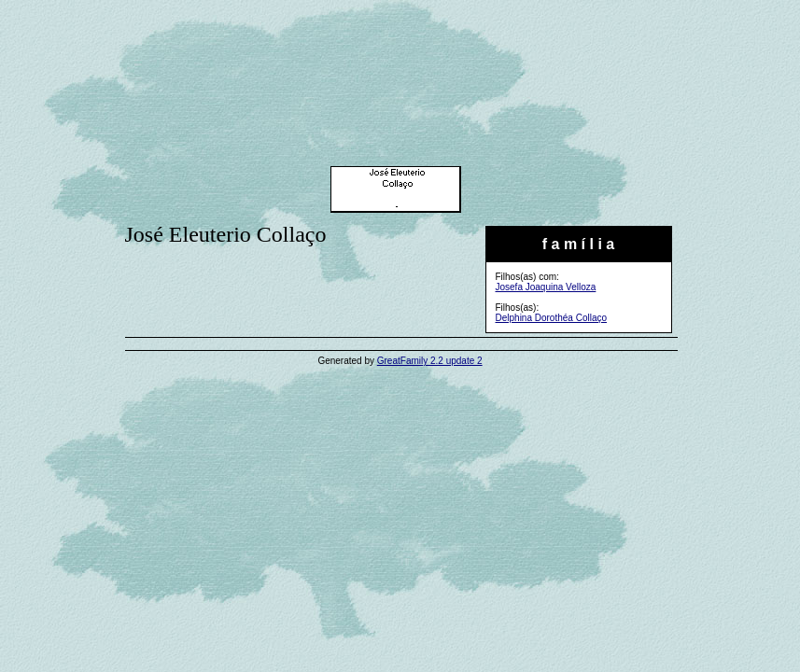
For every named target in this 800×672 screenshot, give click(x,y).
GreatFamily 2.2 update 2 (430, 361)
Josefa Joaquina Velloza (546, 287)
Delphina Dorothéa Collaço (552, 318)
